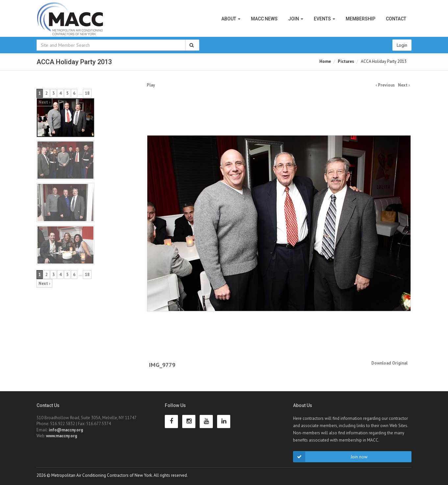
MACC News (264, 19)
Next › (404, 85)
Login (402, 45)
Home (325, 61)
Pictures (346, 61)
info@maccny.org (66, 430)
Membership (361, 19)
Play (151, 85)
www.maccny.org (62, 436)
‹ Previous (385, 85)
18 (87, 93)
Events (324, 19)
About (231, 19)
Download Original (389, 363)
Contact (396, 19)
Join (296, 19)
